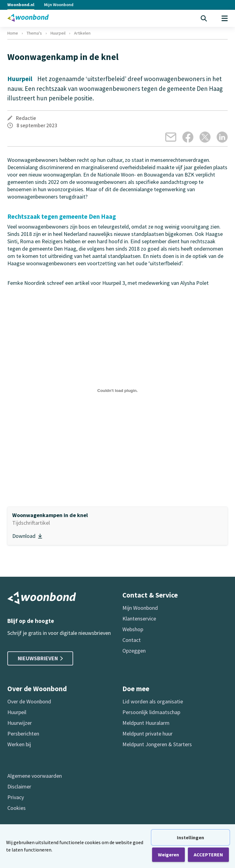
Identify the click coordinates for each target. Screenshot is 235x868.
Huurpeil (58, 33)
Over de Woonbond (29, 701)
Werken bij (19, 744)
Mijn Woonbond (59, 5)
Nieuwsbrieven (40, 658)
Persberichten (23, 734)
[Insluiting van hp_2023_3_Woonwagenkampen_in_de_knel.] (117, 391)
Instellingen (190, 837)
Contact (132, 640)
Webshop (133, 629)
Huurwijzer (20, 723)
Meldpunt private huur (147, 734)
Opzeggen (134, 651)
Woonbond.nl (21, 5)
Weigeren (168, 855)
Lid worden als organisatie (153, 701)
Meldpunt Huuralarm (146, 723)
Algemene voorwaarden (35, 776)
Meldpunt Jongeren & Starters (157, 744)
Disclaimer (19, 786)
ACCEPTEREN (208, 855)
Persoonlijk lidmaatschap (151, 712)
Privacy (16, 797)
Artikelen (82, 33)
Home (13, 33)
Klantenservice (139, 618)
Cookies (17, 808)
